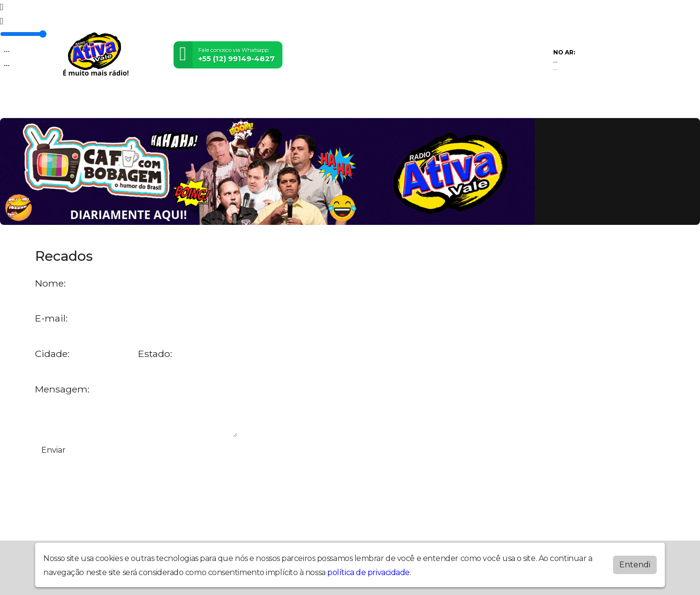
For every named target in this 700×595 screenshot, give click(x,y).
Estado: (155, 354)
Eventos (182, 103)
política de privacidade (368, 572)
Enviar (53, 450)
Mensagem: (62, 389)
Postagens (304, 103)
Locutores (240, 103)
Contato (410, 103)
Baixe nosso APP (485, 103)
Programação (116, 103)
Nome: (50, 283)
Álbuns (360, 103)
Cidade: (52, 354)
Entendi (635, 565)
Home (56, 103)
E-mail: (51, 318)
